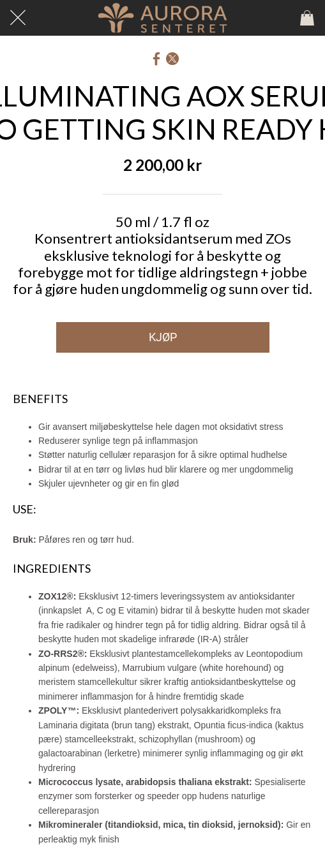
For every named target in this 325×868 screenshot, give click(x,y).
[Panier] (307, 18)
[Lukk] (18, 18)
